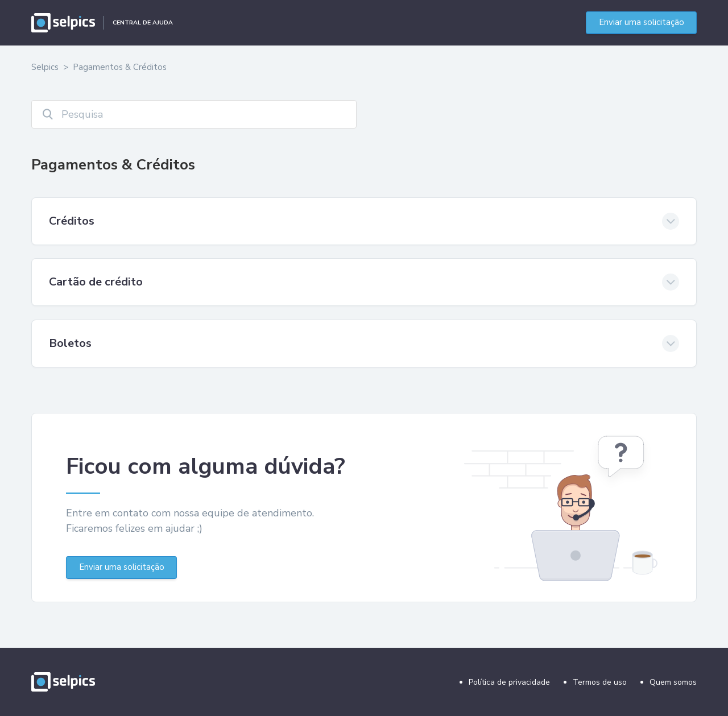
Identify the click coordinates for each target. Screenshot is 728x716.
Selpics (45, 67)
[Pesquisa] (194, 114)
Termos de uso (600, 682)
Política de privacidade (509, 682)
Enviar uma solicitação (642, 22)
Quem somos (673, 682)
